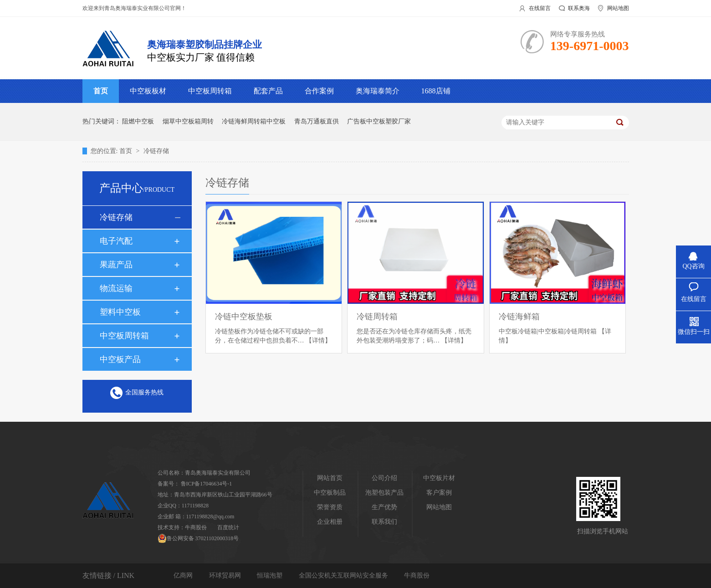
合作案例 (319, 91)
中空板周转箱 (210, 91)
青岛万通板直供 (317, 121)
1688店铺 (436, 91)
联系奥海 (579, 8)
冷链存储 (156, 151)
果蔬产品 (116, 265)
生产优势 (384, 507)
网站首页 (330, 478)
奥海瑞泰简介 (378, 91)
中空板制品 (330, 493)
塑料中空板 (120, 312)
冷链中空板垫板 (244, 317)
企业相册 (330, 522)
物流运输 (116, 288)
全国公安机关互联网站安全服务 (344, 575)
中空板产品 (120, 359)
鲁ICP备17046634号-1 (207, 484)
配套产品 (268, 91)
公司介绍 (384, 478)
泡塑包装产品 (384, 493)
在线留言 (540, 8)
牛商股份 (196, 527)
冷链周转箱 (377, 317)
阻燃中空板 (138, 121)
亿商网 (184, 575)
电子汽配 (116, 241)
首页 (101, 91)
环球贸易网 (226, 575)
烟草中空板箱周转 (188, 121)
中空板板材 (148, 91)
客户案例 (439, 493)
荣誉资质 (330, 507)
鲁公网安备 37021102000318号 (198, 538)
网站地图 (618, 8)
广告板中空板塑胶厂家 (379, 121)
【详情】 (318, 340)
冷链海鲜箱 (519, 317)
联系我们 (384, 522)
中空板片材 (439, 478)
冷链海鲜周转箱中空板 (254, 121)
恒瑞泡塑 (271, 575)
